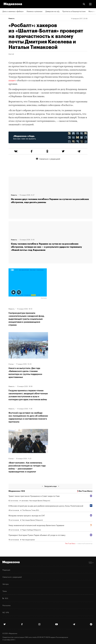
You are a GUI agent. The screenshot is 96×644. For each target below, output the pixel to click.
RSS (5, 598)
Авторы (6, 584)
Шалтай (11, 54)
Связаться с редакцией (48, 159)
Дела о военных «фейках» (13, 11)
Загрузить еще (50, 486)
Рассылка (6, 605)
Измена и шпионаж (35, 11)
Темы (5, 591)
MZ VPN (6, 612)
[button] (90, 4)
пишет (12, 81)
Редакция (6, 570)
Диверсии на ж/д (52, 11)
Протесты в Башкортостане (74, 11)
